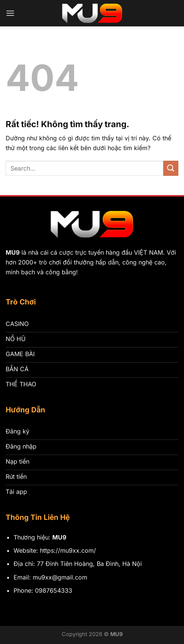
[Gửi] (171, 168)
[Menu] (10, 13)
